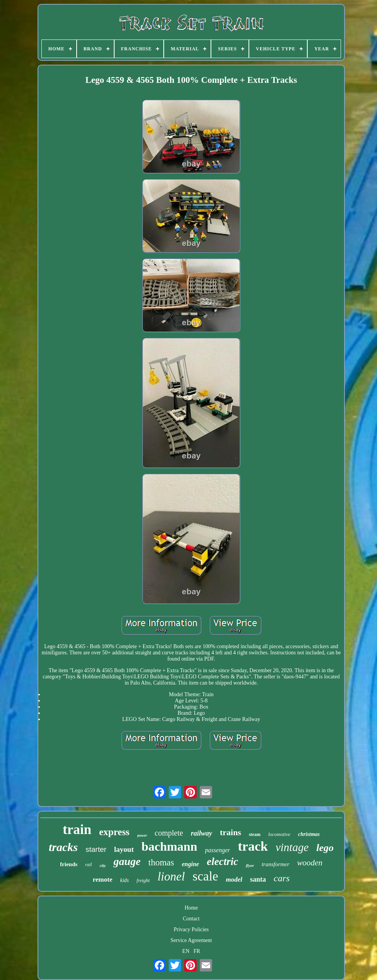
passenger (218, 850)
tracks (63, 847)
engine (190, 864)
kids (124, 880)
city (103, 865)
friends (69, 864)
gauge (127, 861)
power (142, 835)
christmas (309, 834)
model (234, 880)
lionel (171, 876)
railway (201, 833)
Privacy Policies (191, 929)
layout (124, 849)
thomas (161, 862)
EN (186, 951)
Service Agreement (191, 940)
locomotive (279, 834)
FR (197, 951)
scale (206, 876)
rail (88, 865)
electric (222, 862)
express (114, 832)
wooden (310, 863)
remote (103, 880)
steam (255, 834)
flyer (250, 865)
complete (169, 833)
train (77, 830)
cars (282, 878)
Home (191, 908)
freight (143, 880)
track (253, 846)
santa (258, 879)
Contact (191, 919)
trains (230, 832)
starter (96, 849)
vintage (292, 847)
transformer (276, 864)
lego (325, 848)
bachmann (170, 846)
